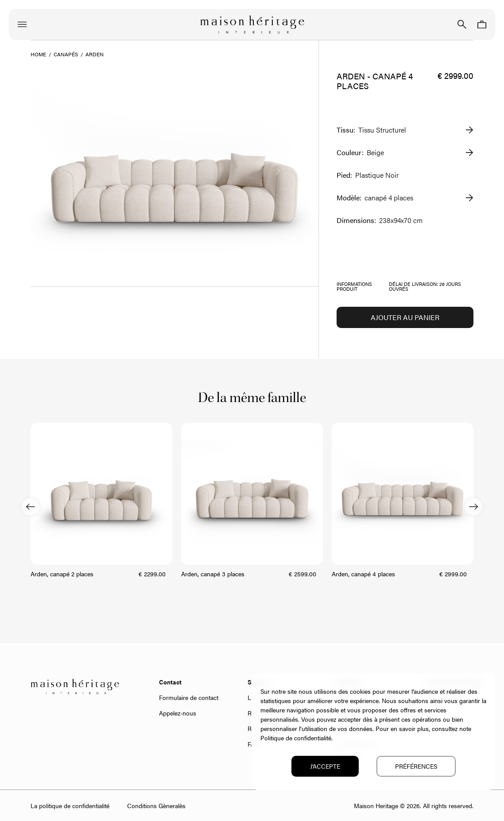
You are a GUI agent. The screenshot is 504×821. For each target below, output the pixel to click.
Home (38, 54)
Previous (31, 507)
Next (473, 507)
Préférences (416, 766)
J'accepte (325, 766)
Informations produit (354, 286)
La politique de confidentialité (70, 805)
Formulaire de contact (189, 697)
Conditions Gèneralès (156, 805)
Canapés (66, 54)
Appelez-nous (178, 713)
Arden (95, 54)
